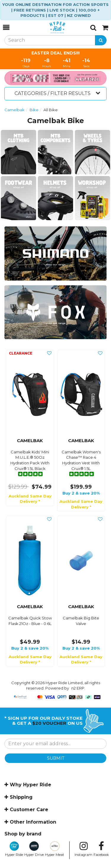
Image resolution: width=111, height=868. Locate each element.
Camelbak (15, 110)
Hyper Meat (55, 849)
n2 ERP (78, 688)
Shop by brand (23, 834)
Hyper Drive (34, 849)
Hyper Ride (14, 849)
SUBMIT (56, 758)
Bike (34, 110)
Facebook (101, 849)
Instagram (83, 849)
